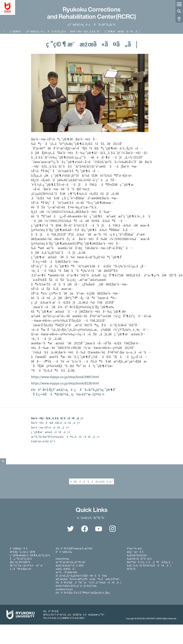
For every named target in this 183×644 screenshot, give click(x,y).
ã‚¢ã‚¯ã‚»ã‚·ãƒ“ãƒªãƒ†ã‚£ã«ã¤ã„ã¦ (149, 565)
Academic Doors (64, 589)
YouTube (99, 529)
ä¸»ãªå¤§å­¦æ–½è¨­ (21, 569)
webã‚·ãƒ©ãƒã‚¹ (65, 569)
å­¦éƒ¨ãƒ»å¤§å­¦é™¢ (20, 562)
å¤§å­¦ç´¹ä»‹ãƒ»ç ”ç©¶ (23, 552)
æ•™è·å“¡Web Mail (66, 572)
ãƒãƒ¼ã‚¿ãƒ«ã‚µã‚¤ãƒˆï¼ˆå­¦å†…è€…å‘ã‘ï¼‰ (81, 576)
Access (179, 19)
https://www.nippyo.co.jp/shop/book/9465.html (65, 377)
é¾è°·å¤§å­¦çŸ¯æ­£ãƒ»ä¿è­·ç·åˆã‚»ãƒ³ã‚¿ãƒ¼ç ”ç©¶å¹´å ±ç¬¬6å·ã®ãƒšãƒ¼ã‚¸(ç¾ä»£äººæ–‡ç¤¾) (73, 392)
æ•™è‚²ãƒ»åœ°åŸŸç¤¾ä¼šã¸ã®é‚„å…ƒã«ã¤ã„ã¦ (64, 437)
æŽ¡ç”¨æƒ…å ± (135, 552)
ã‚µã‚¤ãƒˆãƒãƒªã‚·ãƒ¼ (139, 559)
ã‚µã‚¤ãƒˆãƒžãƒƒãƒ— (138, 555)
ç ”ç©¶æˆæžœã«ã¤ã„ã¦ (50, 432)
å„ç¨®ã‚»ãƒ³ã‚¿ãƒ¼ (21, 559)
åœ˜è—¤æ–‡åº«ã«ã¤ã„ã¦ (49, 427)
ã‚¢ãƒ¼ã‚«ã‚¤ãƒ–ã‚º (42, 441)
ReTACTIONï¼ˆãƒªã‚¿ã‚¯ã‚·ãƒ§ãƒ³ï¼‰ (76, 586)
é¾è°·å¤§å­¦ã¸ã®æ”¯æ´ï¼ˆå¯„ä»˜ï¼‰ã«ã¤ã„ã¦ (88, 582)
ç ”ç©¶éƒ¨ (16, 31)
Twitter (71, 529)
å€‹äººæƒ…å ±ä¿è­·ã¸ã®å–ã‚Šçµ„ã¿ (150, 562)
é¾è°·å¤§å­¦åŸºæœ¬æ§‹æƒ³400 (74, 548)
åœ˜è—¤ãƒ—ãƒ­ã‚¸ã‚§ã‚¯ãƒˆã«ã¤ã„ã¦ (56, 418)
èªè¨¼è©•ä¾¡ (64, 552)
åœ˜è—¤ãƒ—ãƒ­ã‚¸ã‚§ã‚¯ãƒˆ (85, 31)
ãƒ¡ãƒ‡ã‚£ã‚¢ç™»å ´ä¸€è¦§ (70, 565)
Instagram (113, 529)
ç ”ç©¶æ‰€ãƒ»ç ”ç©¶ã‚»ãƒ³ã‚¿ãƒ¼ (30, 555)
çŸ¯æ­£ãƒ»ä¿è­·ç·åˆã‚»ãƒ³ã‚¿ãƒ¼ (46, 31)
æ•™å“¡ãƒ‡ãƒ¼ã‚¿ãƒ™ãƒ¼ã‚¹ (71, 562)
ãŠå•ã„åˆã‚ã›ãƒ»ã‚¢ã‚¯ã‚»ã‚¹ (91, 481)
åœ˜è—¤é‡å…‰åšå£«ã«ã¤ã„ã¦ (54, 423)
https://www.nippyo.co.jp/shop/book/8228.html (65, 383)
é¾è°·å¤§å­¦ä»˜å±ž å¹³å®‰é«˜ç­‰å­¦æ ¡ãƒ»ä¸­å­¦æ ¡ (83, 593)
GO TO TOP (3, 461)
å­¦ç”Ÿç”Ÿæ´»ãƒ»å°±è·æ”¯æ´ (28, 565)
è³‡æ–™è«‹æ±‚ (135, 548)
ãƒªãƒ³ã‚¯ (132, 569)
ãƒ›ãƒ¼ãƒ (4, 31)
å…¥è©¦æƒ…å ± (19, 548)
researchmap (62, 559)
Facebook (85, 529)
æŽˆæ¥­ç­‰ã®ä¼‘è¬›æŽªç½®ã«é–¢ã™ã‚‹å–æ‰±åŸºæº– (88, 579)
